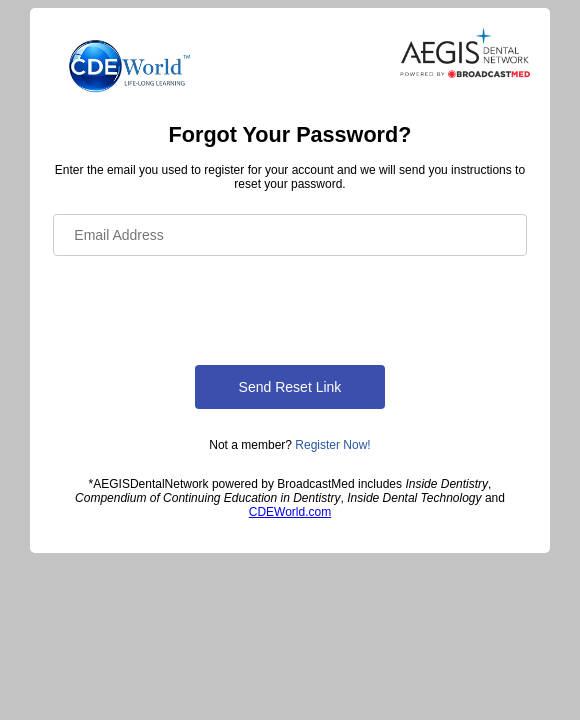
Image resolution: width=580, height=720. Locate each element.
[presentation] (205, 307)
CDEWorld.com (290, 512)
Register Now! (332, 445)
